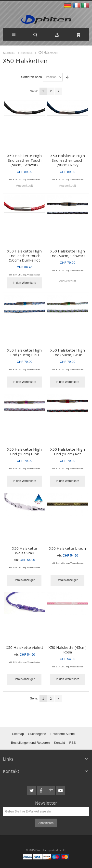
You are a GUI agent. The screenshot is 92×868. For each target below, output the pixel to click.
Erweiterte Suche (63, 734)
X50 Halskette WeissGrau (25, 551)
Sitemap (18, 734)
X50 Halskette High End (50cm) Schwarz (67, 253)
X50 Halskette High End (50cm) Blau (24, 352)
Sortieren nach (32, 77)
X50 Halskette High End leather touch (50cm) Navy (68, 160)
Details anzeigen (24, 580)
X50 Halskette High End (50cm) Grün (68, 352)
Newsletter (46, 803)
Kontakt (59, 743)
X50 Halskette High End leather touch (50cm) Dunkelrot (24, 256)
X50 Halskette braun (67, 548)
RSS (72, 743)
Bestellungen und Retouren (30, 743)
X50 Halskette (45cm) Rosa (68, 650)
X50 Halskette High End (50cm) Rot (68, 451)
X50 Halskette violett (25, 647)
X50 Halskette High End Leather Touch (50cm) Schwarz (24, 160)
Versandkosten (34, 179)
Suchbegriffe (37, 734)
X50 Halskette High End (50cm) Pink (24, 451)
